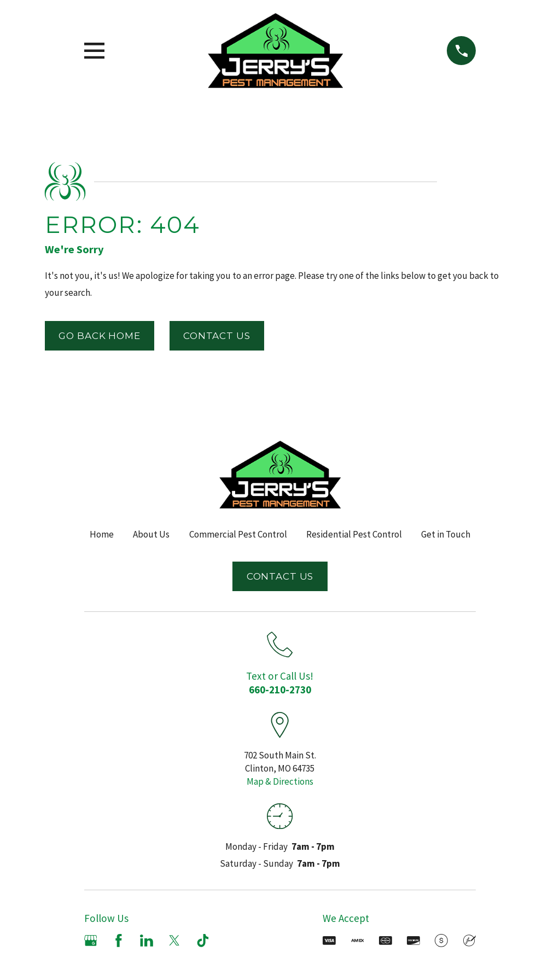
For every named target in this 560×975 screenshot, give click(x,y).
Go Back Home (99, 336)
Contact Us (217, 336)
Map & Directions (280, 781)
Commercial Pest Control (238, 534)
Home (102, 534)
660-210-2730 (280, 690)
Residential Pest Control (354, 534)
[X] (174, 941)
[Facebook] (119, 941)
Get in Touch (446, 534)
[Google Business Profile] (91, 941)
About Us (151, 534)
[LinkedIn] (147, 941)
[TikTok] (203, 941)
